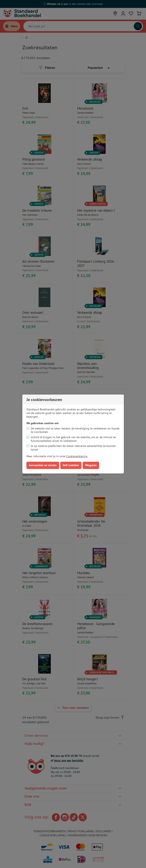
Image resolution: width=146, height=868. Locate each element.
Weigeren (91, 465)
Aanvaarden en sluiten (43, 465)
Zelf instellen (71, 465)
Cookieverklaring (77, 456)
